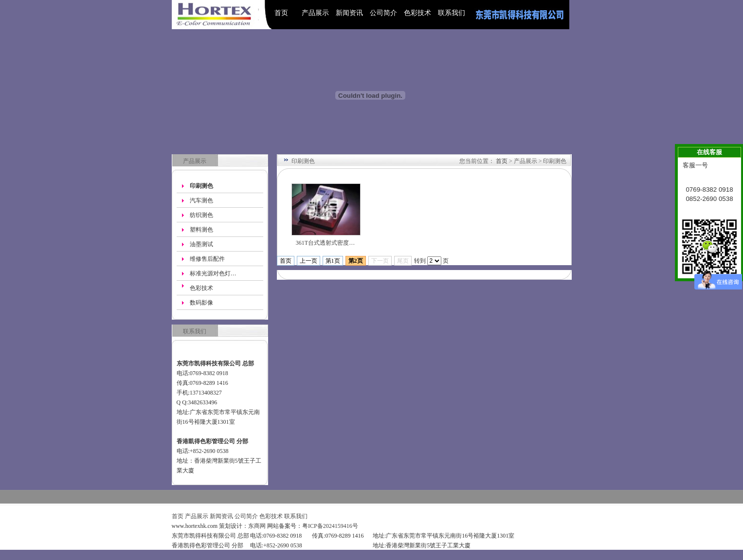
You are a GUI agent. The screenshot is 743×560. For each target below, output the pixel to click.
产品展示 (315, 13)
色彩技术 (417, 13)
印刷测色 (201, 186)
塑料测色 (201, 230)
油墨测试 (201, 244)
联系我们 (452, 13)
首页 (281, 13)
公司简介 (383, 13)
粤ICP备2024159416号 (330, 526)
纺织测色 (201, 215)
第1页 (333, 261)
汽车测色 (201, 200)
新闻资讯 (349, 13)
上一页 (308, 261)
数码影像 (201, 303)
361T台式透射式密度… (325, 243)
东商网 (257, 526)
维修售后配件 (207, 259)
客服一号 (695, 165)
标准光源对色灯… (213, 273)
